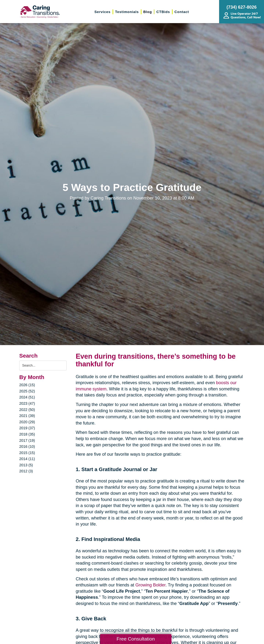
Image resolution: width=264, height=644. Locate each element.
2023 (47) (27, 403)
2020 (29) (27, 422)
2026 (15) (27, 385)
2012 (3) (26, 471)
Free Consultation (136, 639)
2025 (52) (27, 391)
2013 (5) (26, 465)
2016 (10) (27, 447)
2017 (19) (27, 440)
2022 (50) (27, 410)
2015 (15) (27, 453)
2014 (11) (27, 459)
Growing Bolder (150, 585)
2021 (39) (27, 416)
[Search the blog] (43, 366)
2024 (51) (27, 397)
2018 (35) (27, 434)
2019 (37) (27, 428)
